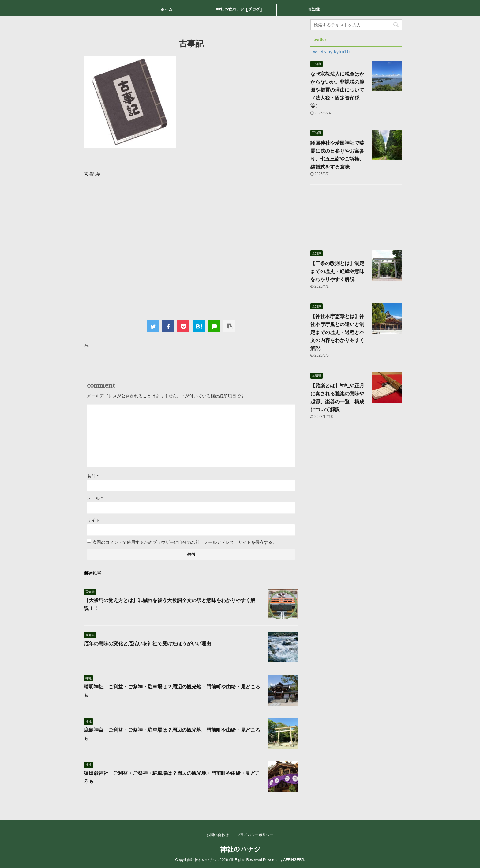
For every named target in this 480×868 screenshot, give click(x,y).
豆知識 (314, 10)
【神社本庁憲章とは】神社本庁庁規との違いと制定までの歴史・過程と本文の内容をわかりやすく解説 (337, 332)
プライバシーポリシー (255, 835)
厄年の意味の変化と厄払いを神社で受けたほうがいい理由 (148, 644)
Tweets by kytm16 (330, 52)
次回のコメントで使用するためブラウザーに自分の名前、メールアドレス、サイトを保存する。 (185, 542)
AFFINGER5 (293, 860)
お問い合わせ (218, 835)
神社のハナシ (240, 850)
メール (95, 498)
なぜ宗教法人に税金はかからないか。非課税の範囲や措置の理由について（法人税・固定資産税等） (337, 90)
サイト (93, 520)
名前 (93, 476)
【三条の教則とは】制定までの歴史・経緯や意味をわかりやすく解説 (337, 271)
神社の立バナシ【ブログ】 (240, 10)
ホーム (166, 10)
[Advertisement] (191, 247)
